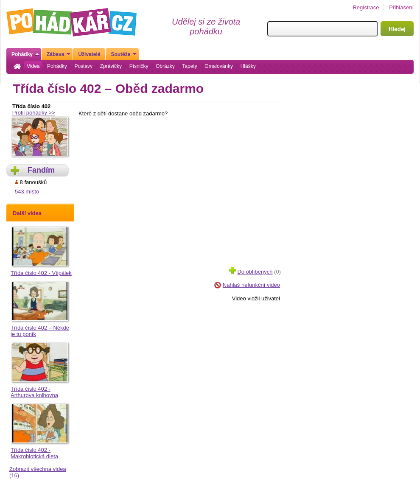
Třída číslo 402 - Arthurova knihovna (34, 392)
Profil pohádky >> (34, 113)
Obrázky (165, 66)
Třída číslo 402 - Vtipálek (41, 273)
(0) (255, 271)
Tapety (189, 66)
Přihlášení (401, 7)
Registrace (366, 7)
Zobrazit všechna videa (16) (38, 472)
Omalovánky (219, 66)
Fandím (41, 170)
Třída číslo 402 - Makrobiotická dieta (34, 453)
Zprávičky (111, 66)
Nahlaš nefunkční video (251, 285)
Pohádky (57, 66)
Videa (33, 66)
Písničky (139, 66)
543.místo (27, 192)
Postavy (83, 66)
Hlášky (248, 66)
